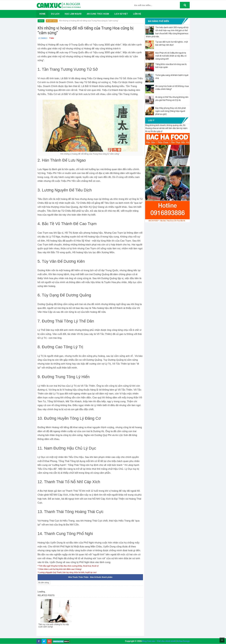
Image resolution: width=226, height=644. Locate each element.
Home (41, 21)
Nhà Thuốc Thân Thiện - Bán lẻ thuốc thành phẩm (90, 577)
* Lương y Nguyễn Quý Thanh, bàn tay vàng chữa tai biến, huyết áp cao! (69, 572)
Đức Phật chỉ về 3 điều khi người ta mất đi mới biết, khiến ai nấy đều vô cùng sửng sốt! (171, 56)
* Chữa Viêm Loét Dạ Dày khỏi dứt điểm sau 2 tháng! (61, 569)
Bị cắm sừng (52, 21)
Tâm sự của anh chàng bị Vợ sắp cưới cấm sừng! (54, 627)
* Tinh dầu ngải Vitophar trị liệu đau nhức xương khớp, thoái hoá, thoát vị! (70, 566)
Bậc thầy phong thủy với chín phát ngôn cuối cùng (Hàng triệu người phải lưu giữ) (171, 111)
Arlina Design (183, 641)
